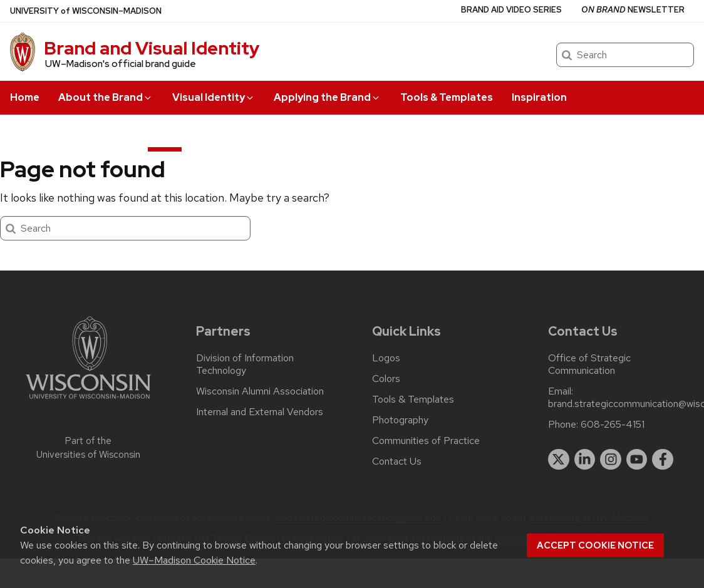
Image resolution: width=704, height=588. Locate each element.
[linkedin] (585, 460)
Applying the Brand (327, 97)
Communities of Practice (426, 441)
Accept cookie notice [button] (595, 545)
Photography (400, 420)
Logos (386, 358)
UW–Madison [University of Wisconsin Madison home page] (86, 11)
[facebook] (663, 460)
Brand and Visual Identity (152, 48)
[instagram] (611, 460)
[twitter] (559, 460)
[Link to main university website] (88, 401)
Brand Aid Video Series (511, 10)
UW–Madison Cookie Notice (194, 560)
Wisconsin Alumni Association (260, 391)
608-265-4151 (613, 425)
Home (25, 97)
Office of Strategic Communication (589, 364)
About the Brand (106, 97)
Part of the (88, 448)
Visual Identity (214, 97)
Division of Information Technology (245, 364)
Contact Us (397, 462)
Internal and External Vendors (260, 412)
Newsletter (633, 10)
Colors (386, 379)
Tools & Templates (447, 97)
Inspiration (539, 97)
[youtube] (637, 460)
